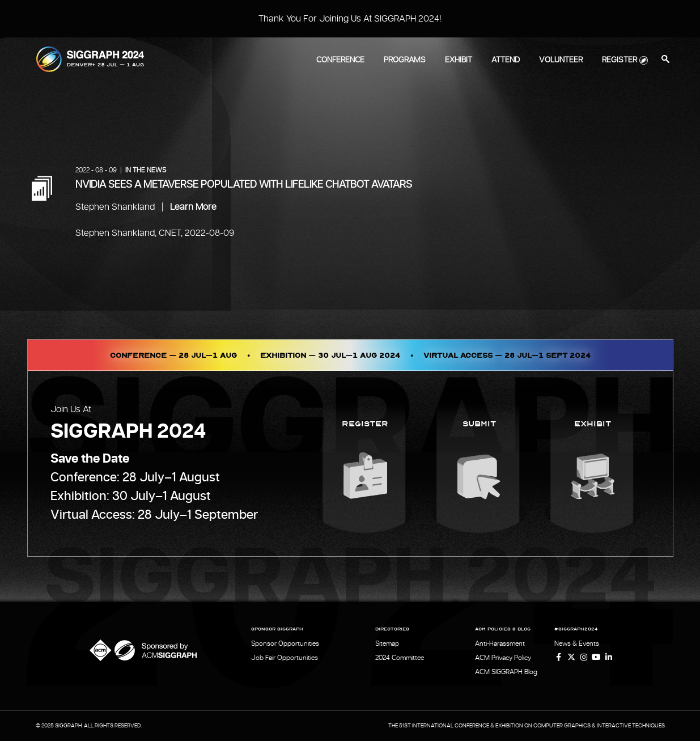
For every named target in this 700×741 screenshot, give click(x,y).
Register (620, 60)
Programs (405, 60)
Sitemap (387, 643)
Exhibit (459, 60)
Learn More (193, 207)
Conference (340, 60)
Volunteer (561, 60)
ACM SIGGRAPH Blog (506, 672)
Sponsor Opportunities (285, 643)
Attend (506, 60)
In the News (146, 170)
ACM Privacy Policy (503, 658)
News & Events (577, 643)
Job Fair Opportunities (285, 658)
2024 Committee (400, 658)
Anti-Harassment (500, 643)
